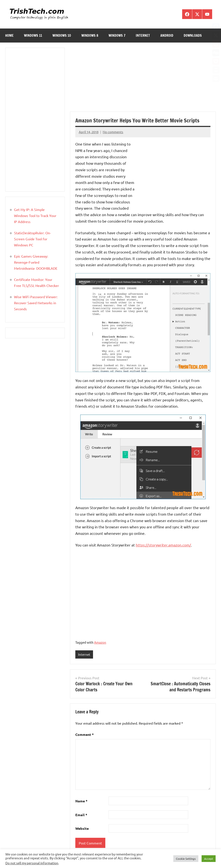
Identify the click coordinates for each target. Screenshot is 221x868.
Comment (84, 735)
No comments (113, 132)
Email (81, 815)
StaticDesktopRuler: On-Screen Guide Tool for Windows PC (32, 239)
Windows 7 (117, 35)
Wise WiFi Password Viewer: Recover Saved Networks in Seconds (36, 303)
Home (9, 35)
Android (167, 35)
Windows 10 (62, 35)
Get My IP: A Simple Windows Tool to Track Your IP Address (35, 215)
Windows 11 (33, 35)
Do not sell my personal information (32, 863)
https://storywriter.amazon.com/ (163, 545)
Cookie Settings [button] (186, 859)
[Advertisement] (143, 80)
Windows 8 (90, 35)
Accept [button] (209, 859)
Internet (143, 35)
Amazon (100, 642)
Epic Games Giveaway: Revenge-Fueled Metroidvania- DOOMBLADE (36, 262)
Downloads (193, 35)
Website (82, 829)
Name (81, 801)
